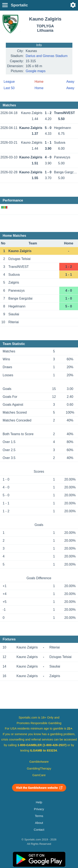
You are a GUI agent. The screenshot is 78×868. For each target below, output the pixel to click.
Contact (39, 830)
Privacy (39, 809)
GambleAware (39, 762)
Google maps (36, 71)
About (39, 823)
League (9, 82)
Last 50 (9, 88)
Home (39, 88)
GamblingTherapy (39, 768)
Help (39, 802)
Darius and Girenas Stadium (47, 56)
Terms (39, 816)
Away (70, 82)
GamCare (39, 775)
